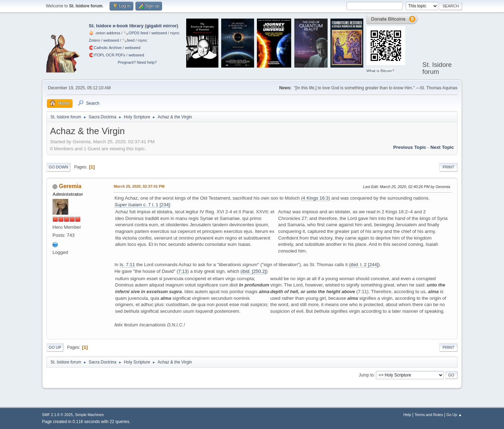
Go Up (55, 347)
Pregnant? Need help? (137, 62)
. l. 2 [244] (364, 265)
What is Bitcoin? (380, 71)
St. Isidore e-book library (116, 26)
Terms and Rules (429, 415)
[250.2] (254, 271)
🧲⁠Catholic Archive (105, 48)
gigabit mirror (162, 26)
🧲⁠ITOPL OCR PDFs (107, 55)
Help (407, 415)
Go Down (58, 167)
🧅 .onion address (105, 33)
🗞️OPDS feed (136, 33)
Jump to (366, 375)
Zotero (94, 40)
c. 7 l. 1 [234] (142, 205)
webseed (159, 33)
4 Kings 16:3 (316, 198)
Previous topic (410, 147)
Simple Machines (89, 415)
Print (448, 167)
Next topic (442, 147)
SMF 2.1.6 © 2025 (57, 415)
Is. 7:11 (127, 265)
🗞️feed (128, 40)
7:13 (183, 271)
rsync (175, 33)
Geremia (70, 186)
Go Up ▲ (454, 415)
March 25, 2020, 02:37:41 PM (139, 186)
